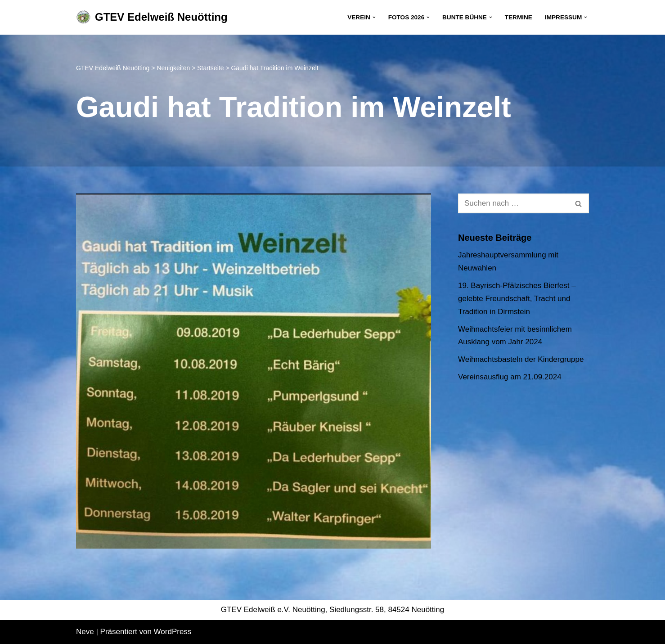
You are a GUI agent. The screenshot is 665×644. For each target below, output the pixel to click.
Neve (85, 632)
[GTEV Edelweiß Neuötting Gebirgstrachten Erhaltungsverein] (152, 17)
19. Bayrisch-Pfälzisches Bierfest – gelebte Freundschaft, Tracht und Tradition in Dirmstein (517, 299)
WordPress (173, 632)
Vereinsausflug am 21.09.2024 (510, 377)
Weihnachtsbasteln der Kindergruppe (521, 359)
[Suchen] (513, 203)
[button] (374, 17)
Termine (519, 17)
